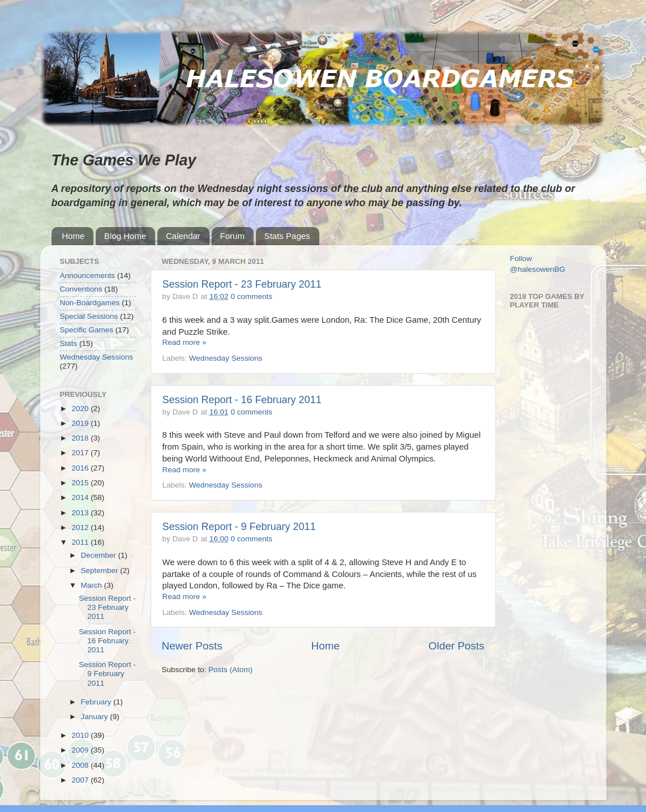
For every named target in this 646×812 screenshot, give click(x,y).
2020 (81, 409)
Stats (69, 343)
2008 (81, 765)
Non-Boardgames (90, 303)
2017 (81, 453)
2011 (81, 542)
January (96, 717)
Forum (232, 236)
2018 (81, 438)
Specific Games (87, 330)
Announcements (88, 275)
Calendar (183, 236)
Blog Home (125, 236)
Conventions (81, 289)
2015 (81, 483)
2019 (81, 423)
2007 (81, 780)
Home (73, 236)
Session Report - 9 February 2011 (239, 527)
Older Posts (457, 646)
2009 (81, 750)
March (93, 585)
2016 (81, 468)
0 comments (251, 296)
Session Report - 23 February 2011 (242, 284)
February (97, 702)
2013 (81, 513)
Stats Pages (287, 236)
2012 (81, 527)
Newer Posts (192, 646)
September (101, 570)
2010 (81, 735)
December (100, 555)
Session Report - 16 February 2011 (242, 400)
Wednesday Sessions (226, 358)
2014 (81, 497)
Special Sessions (89, 316)
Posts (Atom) (230, 670)
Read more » (185, 342)
